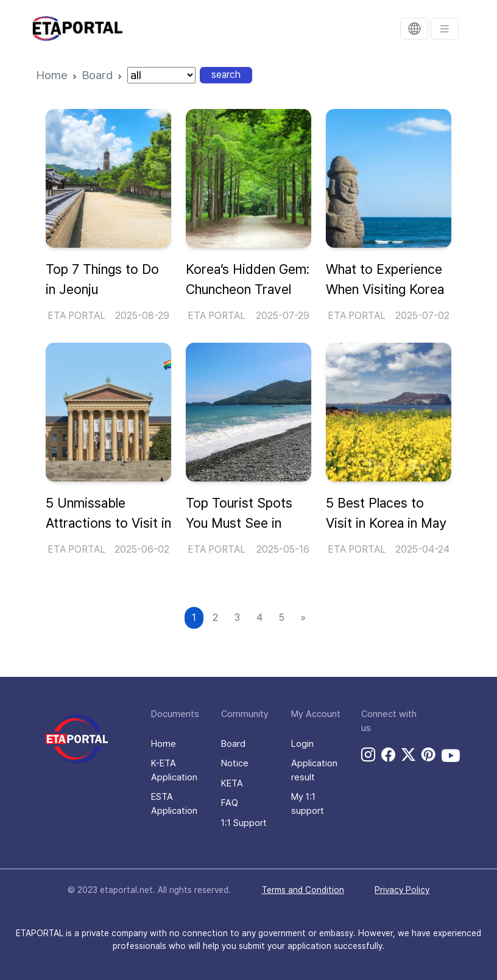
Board (97, 75)
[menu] (445, 29)
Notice (235, 763)
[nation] (161, 75)
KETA (232, 783)
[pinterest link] (428, 755)
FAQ (230, 803)
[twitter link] (408, 755)
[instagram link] (368, 755)
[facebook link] (388, 755)
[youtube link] (451, 755)
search (226, 75)
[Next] (303, 618)
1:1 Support (244, 823)
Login (302, 744)
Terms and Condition (303, 890)
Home (52, 75)
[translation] (414, 29)
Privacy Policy (402, 890)
